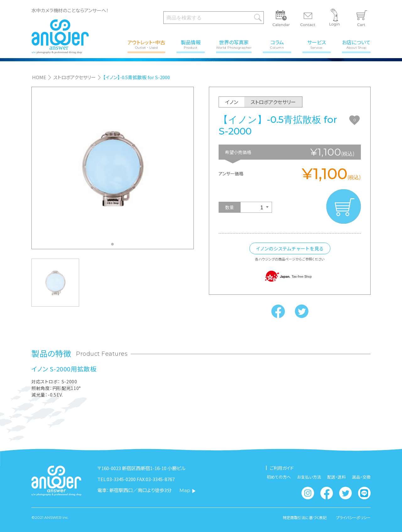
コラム (277, 44)
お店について (356, 44)
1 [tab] (114, 246)
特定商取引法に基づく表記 (305, 518)
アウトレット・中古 (146, 44)
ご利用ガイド (282, 468)
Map (188, 490)
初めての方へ (279, 477)
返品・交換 (361, 477)
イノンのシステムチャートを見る (290, 248)
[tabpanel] (113, 168)
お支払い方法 (309, 477)
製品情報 (191, 44)
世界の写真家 (234, 44)
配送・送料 (337, 477)
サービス (317, 44)
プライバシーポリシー (353, 518)
